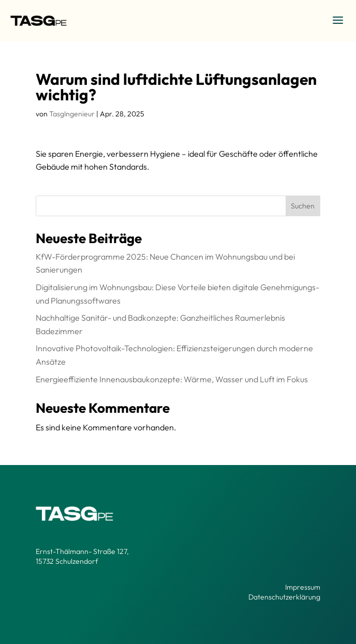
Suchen (303, 206)
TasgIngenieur (72, 114)
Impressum (303, 587)
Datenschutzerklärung (284, 597)
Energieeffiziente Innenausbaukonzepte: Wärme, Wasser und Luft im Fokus (172, 379)
